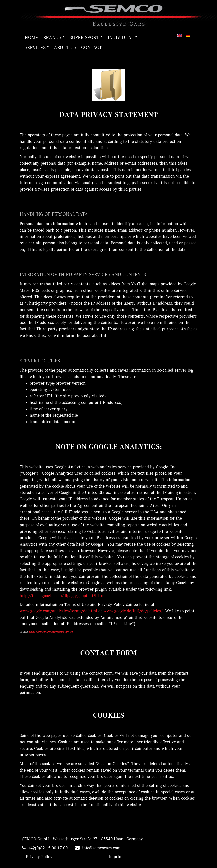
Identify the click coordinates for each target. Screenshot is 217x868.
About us (65, 48)
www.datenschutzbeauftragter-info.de (51, 632)
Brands (54, 38)
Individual (122, 38)
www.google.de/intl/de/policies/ (133, 611)
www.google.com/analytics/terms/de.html (58, 611)
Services (37, 48)
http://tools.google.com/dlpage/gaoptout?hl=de (63, 596)
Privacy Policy (39, 857)
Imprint (116, 857)
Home (31, 38)
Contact (92, 48)
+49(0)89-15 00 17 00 (48, 848)
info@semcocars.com (101, 848)
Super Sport (86, 38)
